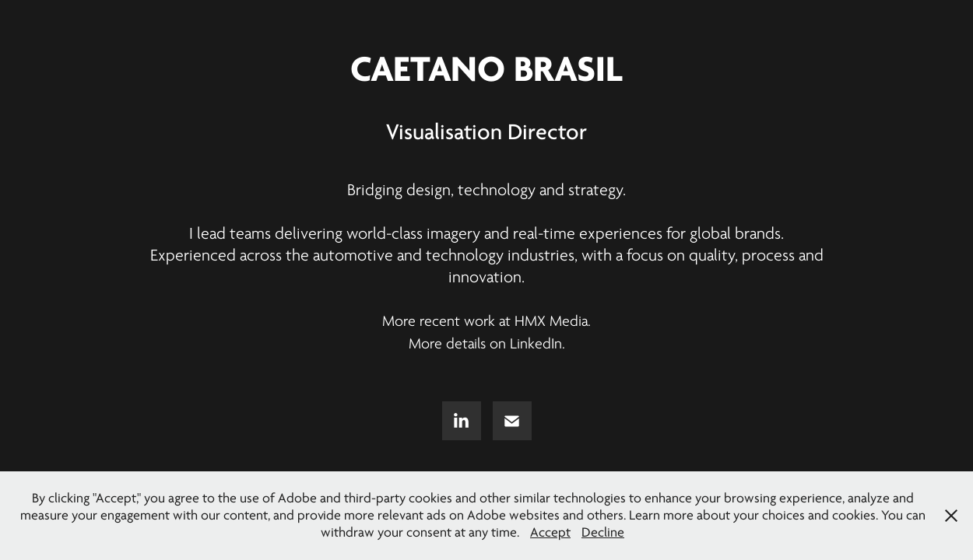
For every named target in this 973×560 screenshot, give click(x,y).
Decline (603, 532)
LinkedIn (536, 344)
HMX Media (551, 321)
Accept (550, 532)
